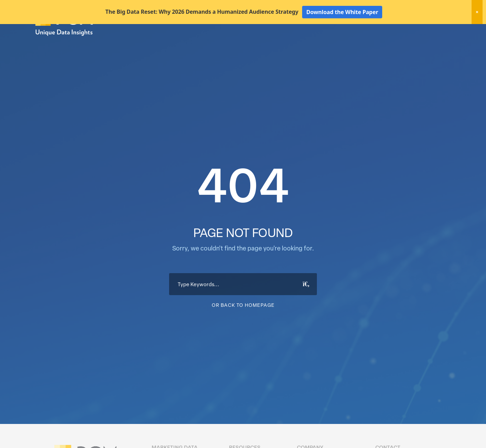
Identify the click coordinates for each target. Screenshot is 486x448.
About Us (433, 44)
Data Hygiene (305, 44)
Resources (399, 44)
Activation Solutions (354, 44)
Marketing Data (261, 44)
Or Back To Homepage (243, 329)
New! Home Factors (368, 32)
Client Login (432, 32)
